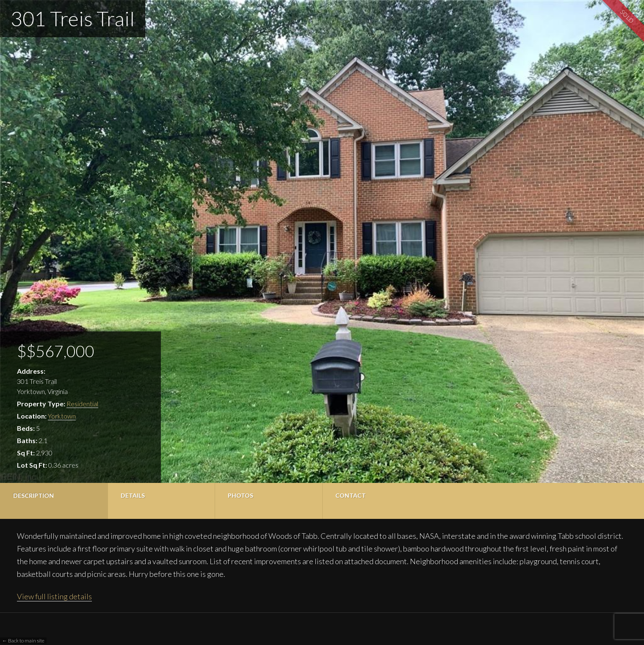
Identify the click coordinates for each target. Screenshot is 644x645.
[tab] (54, 501)
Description (33, 495)
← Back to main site (23, 641)
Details (133, 495)
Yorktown (62, 416)
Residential (82, 404)
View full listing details (54, 596)
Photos (240, 495)
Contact (351, 495)
